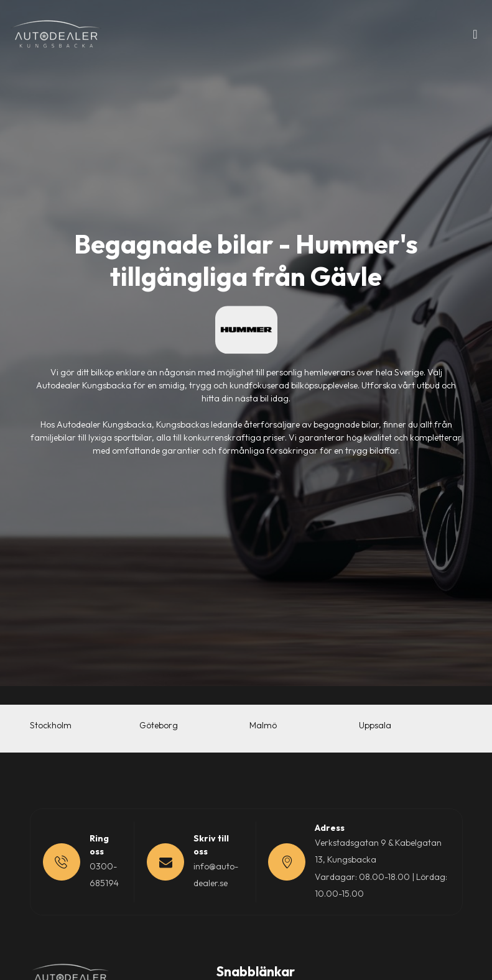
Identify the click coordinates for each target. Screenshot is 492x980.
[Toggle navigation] (475, 37)
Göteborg (159, 725)
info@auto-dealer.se (216, 875)
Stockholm (51, 725)
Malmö (263, 725)
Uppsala (375, 725)
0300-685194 (104, 875)
